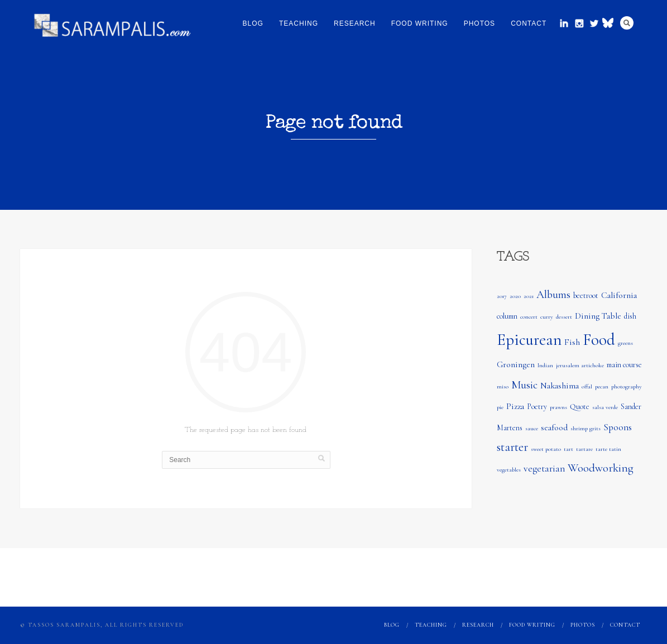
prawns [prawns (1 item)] (558, 407)
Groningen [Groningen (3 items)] (516, 364)
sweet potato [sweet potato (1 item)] (546, 449)
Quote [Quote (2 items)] (580, 407)
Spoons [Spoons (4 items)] (618, 427)
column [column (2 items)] (507, 316)
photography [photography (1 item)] (627, 386)
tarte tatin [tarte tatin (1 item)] (608, 449)
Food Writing (420, 23)
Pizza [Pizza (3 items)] (515, 406)
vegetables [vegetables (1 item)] (509, 470)
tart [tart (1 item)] (568, 449)
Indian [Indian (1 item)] (545, 365)
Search (627, 23)
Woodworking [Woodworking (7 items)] (601, 468)
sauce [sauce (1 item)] (532, 428)
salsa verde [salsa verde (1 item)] (605, 407)
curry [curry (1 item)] (547, 317)
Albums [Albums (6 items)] (553, 295)
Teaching (299, 23)
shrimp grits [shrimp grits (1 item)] (586, 428)
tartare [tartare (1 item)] (584, 449)
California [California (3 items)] (619, 295)
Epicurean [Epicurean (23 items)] (529, 340)
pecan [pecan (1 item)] (602, 386)
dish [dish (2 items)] (630, 316)
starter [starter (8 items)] (512, 447)
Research (355, 23)
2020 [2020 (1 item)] (515, 296)
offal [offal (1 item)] (587, 386)
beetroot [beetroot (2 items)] (586, 295)
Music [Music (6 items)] (524, 385)
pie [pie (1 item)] (500, 407)
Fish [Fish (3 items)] (572, 342)
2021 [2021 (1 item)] (529, 296)
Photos (479, 23)
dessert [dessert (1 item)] (564, 317)
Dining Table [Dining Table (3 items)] (598, 316)
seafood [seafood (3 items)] (554, 427)
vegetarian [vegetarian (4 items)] (544, 468)
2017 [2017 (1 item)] (502, 296)
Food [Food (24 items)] (599, 340)
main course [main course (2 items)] (624, 365)
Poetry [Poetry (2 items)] (537, 407)
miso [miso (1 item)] (503, 386)
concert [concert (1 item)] (529, 317)
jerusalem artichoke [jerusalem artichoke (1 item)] (580, 365)
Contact (529, 23)
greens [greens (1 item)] (625, 343)
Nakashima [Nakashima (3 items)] (560, 386)
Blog (253, 23)
